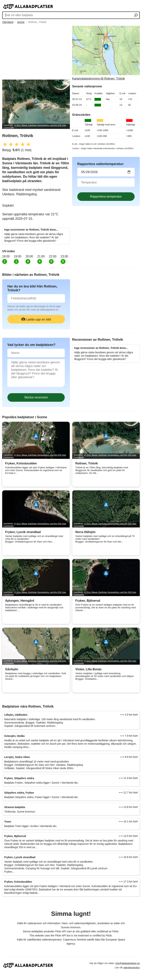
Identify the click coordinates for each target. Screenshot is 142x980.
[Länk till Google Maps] (106, 53)
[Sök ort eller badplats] (136, 16)
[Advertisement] (36, 52)
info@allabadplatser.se (128, 963)
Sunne (21, 22)
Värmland (8, 22)
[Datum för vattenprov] (106, 172)
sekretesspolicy (132, 967)
